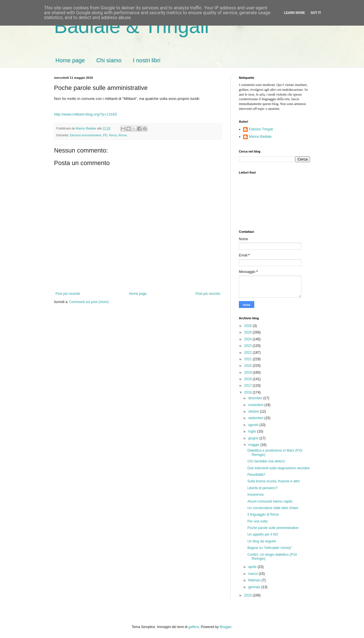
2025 (249, 332)
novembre (256, 405)
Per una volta (258, 521)
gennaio (255, 587)
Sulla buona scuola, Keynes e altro (274, 481)
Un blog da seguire (262, 541)
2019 (249, 372)
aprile (253, 567)
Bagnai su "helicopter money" (270, 548)
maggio (254, 445)
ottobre (254, 411)
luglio (253, 431)
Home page (70, 60)
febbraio (255, 580)
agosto (254, 425)
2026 (249, 326)
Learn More (295, 13)
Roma (123, 135)
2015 (249, 595)
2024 (249, 339)
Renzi (113, 135)
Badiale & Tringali (132, 26)
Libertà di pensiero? (262, 488)
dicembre (256, 398)
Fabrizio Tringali (261, 129)
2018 (249, 379)
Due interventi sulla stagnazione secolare (279, 468)
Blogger (226, 627)
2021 (249, 359)
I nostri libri (147, 60)
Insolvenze (256, 495)
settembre (256, 418)
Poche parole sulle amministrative (273, 528)
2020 (249, 366)
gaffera (194, 627)
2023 (249, 346)
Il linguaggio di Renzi (263, 514)
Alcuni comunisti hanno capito (270, 501)
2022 (249, 353)
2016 (249, 392)
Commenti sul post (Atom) (89, 302)
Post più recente (68, 294)
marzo (254, 574)
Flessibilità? (256, 475)
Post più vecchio (208, 294)
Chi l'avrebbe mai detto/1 (266, 461)
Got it (316, 13)
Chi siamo (109, 60)
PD (105, 135)
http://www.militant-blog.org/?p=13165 (85, 114)
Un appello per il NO (263, 534)
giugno (254, 438)
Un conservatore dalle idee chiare (273, 508)
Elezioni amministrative (86, 135)
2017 (249, 386)
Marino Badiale (260, 137)
